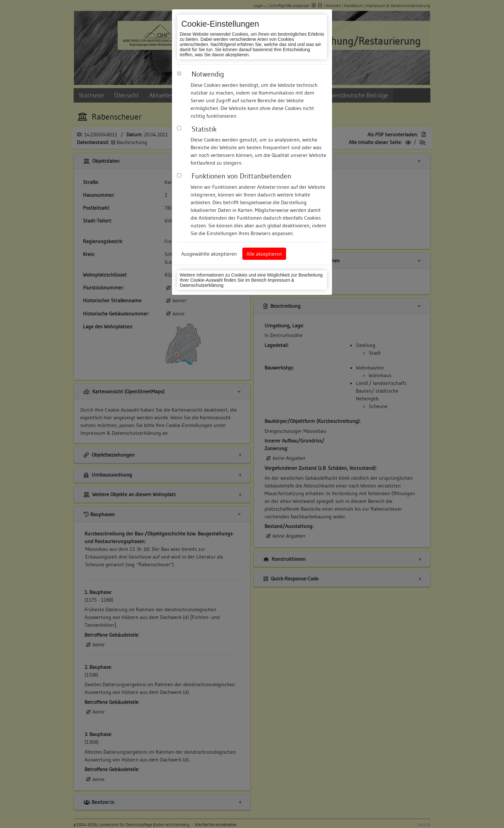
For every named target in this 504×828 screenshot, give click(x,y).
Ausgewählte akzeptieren (209, 254)
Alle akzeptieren (264, 254)
